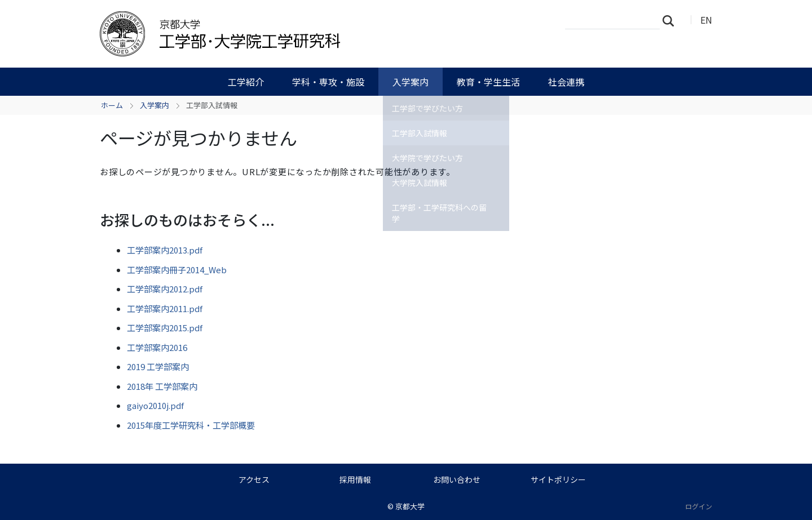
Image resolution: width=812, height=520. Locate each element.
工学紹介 (246, 82)
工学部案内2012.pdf (165, 289)
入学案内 (411, 82)
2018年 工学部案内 (162, 386)
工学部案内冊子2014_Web (177, 270)
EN (706, 20)
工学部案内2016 (157, 347)
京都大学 (410, 506)
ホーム (112, 105)
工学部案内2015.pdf (165, 328)
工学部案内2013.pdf (165, 250)
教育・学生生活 (488, 82)
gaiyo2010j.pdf (155, 405)
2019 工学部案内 (158, 366)
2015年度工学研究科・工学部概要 (191, 425)
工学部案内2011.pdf (165, 308)
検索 (672, 20)
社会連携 (566, 82)
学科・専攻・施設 (328, 82)
